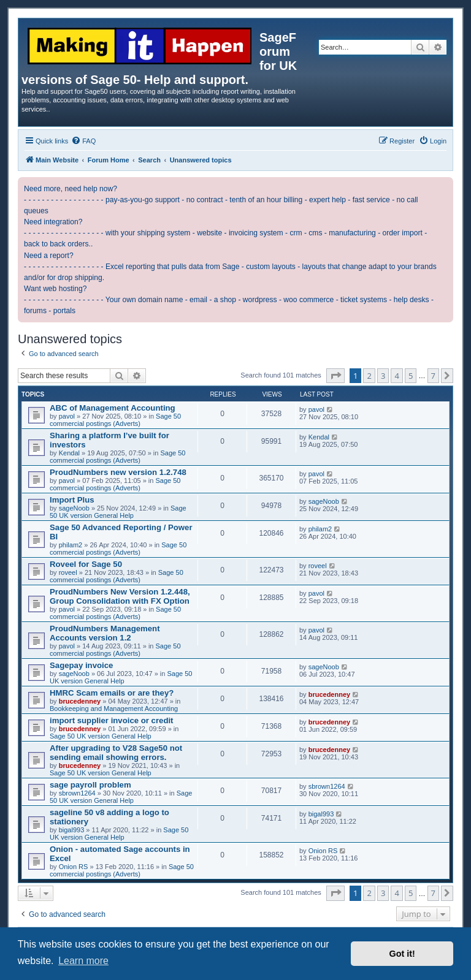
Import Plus (72, 500)
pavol (67, 416)
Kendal (69, 453)
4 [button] (396, 376)
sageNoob (74, 508)
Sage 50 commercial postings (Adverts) (115, 420)
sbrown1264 (77, 793)
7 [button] (433, 376)
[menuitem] (83, 141)
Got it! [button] (402, 954)
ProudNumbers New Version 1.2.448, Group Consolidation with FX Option (120, 596)
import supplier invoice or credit (112, 720)
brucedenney (80, 701)
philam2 (71, 545)
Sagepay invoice (81, 665)
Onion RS (74, 867)
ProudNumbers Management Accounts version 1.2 (105, 633)
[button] (335, 376)
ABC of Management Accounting (113, 408)
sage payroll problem (90, 785)
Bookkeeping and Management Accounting (114, 708)
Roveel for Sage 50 (86, 564)
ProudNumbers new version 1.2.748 (118, 472)
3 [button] (383, 376)
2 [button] (369, 376)
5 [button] (411, 376)
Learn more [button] (83, 961)
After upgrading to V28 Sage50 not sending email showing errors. (116, 753)
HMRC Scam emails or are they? (112, 693)
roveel (68, 572)
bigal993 (72, 830)
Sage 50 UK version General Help (118, 512)
